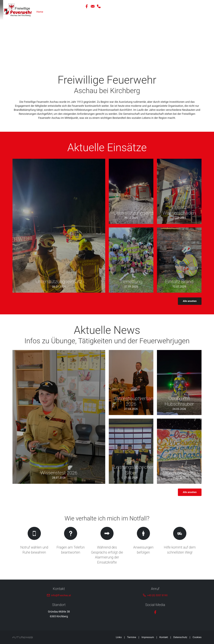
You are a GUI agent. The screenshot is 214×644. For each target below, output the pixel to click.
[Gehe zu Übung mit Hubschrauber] (179, 383)
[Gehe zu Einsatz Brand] (179, 260)
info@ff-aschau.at (61, 595)
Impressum (145, 637)
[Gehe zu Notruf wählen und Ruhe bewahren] (34, 546)
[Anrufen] (200, 6)
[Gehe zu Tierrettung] (131, 260)
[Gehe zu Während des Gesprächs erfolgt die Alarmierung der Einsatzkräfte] (107, 546)
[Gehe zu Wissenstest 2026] (59, 417)
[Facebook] (187, 6)
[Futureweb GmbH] (23, 637)
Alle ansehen (190, 301)
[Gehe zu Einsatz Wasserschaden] (179, 191)
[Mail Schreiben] (193, 6)
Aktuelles (151, 12)
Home (137, 12)
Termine (128, 637)
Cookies (197, 637)
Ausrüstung (184, 12)
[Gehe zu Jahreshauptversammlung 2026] (131, 383)
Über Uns (167, 12)
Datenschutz (179, 637)
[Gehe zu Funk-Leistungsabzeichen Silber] (131, 451)
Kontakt (162, 637)
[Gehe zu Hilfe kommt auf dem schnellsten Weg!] (180, 546)
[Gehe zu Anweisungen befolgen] (143, 546)
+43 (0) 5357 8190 (157, 595)
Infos (198, 12)
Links (114, 637)
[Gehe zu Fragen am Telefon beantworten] (71, 546)
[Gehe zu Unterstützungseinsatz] (59, 226)
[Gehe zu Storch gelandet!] (179, 451)
